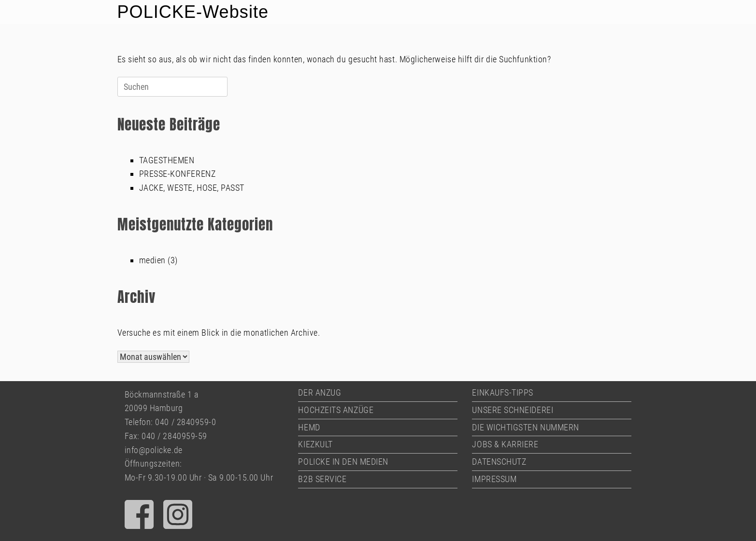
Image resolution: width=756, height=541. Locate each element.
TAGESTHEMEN (167, 160)
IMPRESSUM (494, 479)
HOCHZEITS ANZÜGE (336, 410)
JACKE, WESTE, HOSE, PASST (192, 188)
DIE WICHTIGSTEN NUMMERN (525, 427)
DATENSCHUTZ (499, 462)
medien (152, 260)
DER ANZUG (320, 392)
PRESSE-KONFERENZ (178, 174)
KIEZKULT (315, 444)
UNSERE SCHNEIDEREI (513, 410)
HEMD (309, 427)
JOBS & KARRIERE (505, 444)
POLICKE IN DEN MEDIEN (343, 462)
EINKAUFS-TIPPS (503, 392)
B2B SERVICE (322, 479)
